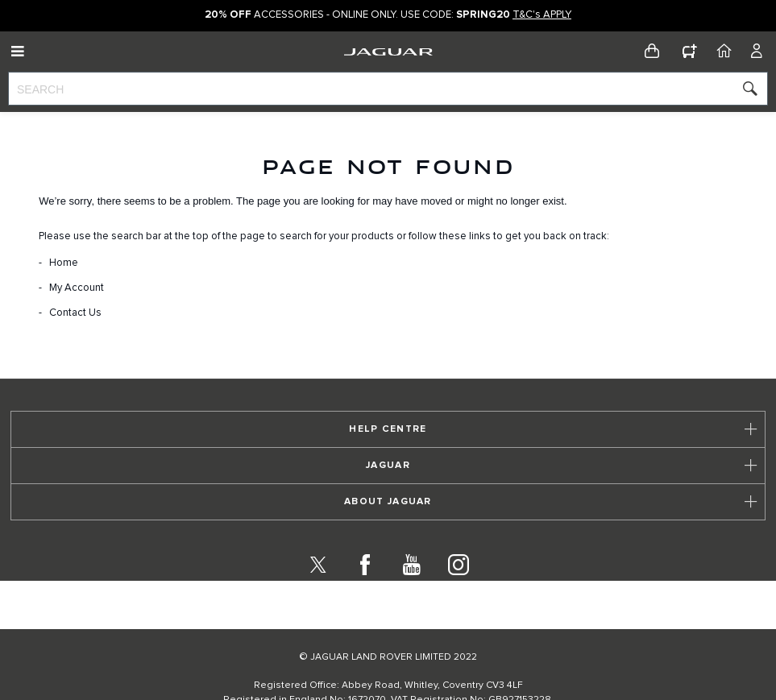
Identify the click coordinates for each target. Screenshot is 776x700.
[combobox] (388, 89)
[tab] (388, 461)
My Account (77, 288)
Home (64, 263)
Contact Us (75, 313)
